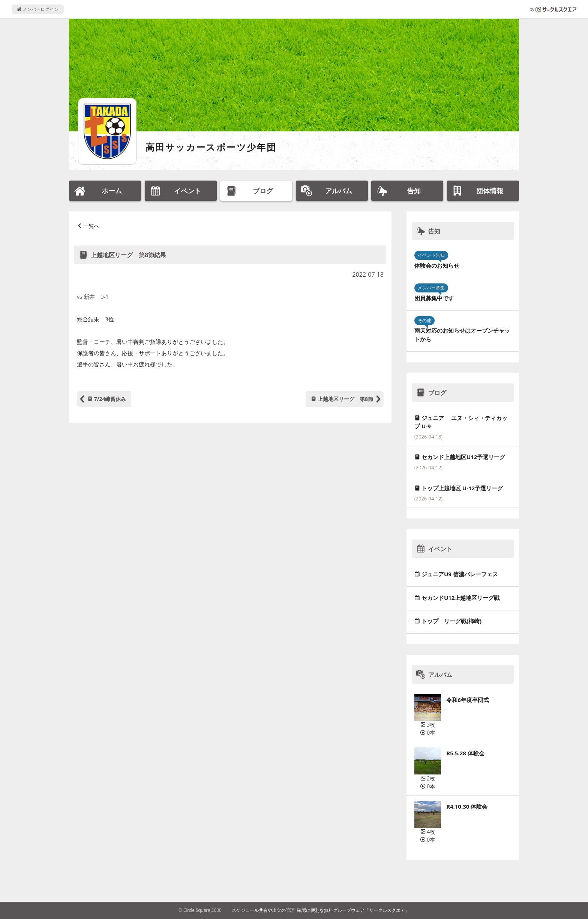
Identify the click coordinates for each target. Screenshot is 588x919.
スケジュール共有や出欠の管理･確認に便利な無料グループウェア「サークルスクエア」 (321, 910)
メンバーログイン (38, 9)
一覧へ (91, 226)
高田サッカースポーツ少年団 (211, 147)
